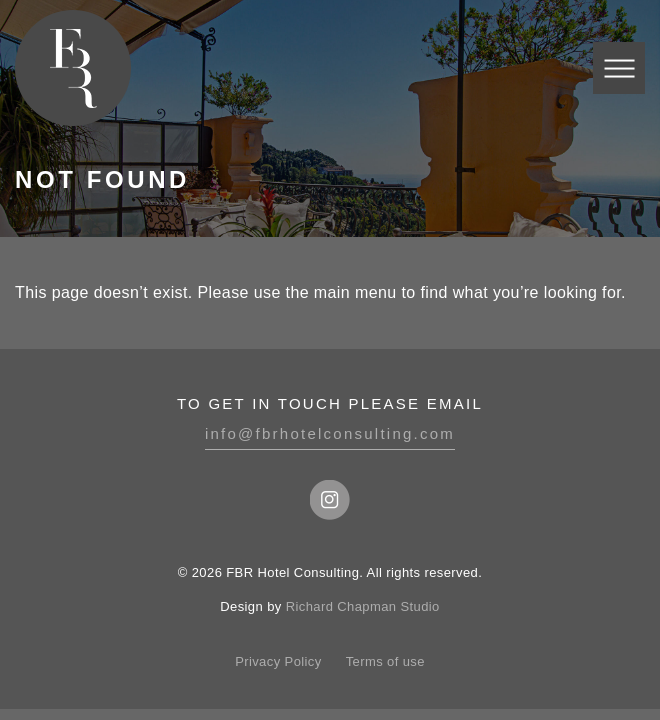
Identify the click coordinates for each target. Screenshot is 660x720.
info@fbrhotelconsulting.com (330, 433)
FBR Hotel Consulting (73, 68)
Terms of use (385, 661)
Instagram (330, 500)
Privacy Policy (278, 661)
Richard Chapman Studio (363, 606)
